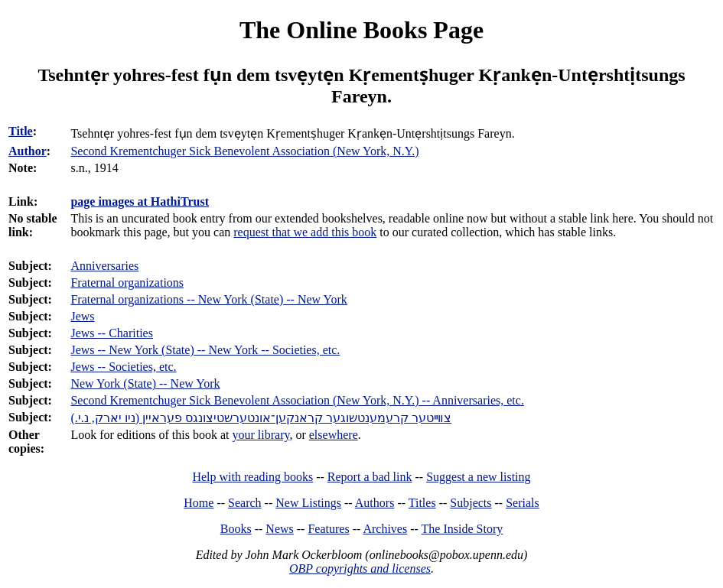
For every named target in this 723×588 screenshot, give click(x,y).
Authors (375, 503)
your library (261, 435)
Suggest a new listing (478, 477)
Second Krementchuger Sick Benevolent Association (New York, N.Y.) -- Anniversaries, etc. (297, 400)
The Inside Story (462, 529)
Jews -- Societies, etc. (123, 367)
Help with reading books (252, 477)
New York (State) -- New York (145, 383)
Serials (523, 503)
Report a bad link (370, 477)
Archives (385, 529)
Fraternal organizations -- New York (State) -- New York (208, 299)
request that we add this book (305, 232)
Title (21, 131)
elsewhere (334, 435)
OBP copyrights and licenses (360, 569)
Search (245, 503)
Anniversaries (104, 266)
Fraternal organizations (127, 283)
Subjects (471, 503)
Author (28, 151)
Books (236, 529)
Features (328, 529)
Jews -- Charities (112, 333)
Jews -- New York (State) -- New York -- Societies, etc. (205, 350)
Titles (422, 503)
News (279, 529)
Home (199, 503)
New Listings (308, 503)
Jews (82, 316)
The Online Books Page (361, 30)
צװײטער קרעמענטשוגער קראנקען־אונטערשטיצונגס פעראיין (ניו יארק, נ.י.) (261, 418)
